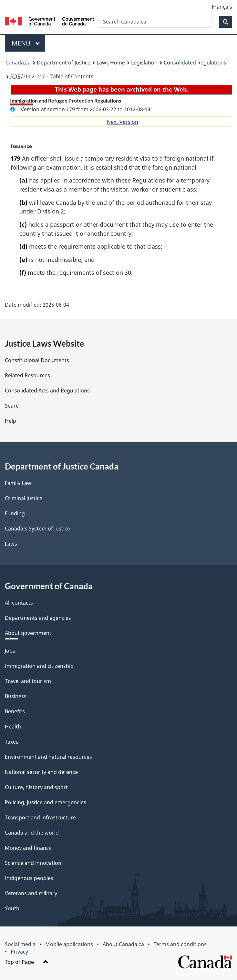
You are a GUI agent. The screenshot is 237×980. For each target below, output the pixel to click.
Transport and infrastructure (40, 817)
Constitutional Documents (37, 360)
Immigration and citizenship (39, 666)
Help (10, 421)
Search (13, 406)
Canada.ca (18, 63)
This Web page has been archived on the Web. (122, 89)
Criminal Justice (24, 498)
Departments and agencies (38, 618)
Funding (15, 513)
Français (222, 7)
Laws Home (111, 63)
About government (28, 633)
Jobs (10, 651)
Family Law (18, 483)
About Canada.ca (123, 944)
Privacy (19, 952)
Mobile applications (69, 944)
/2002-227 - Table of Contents (52, 76)
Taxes (12, 742)
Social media (20, 944)
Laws (11, 544)
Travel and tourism (28, 681)
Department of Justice (64, 63)
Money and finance (28, 848)
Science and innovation (33, 863)
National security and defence (41, 772)
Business (16, 696)
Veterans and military (31, 893)
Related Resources (27, 375)
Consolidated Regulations (195, 63)
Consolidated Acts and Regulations (47, 391)
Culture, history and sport (36, 787)
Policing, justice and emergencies (46, 802)
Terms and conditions (180, 944)
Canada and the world (32, 833)
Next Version (123, 122)
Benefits (15, 711)
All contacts (19, 603)
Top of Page (27, 962)
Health (13, 727)
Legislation (144, 63)
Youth (12, 908)
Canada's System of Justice (37, 529)
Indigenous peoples (29, 878)
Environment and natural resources (48, 757)
